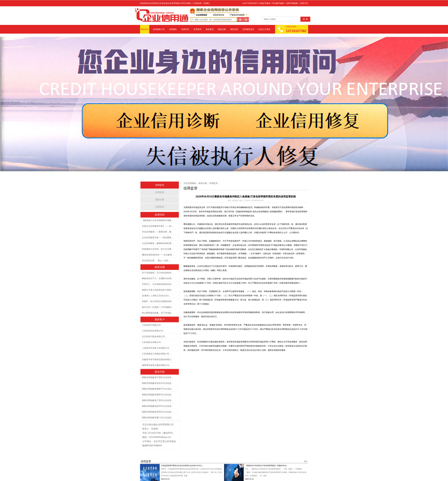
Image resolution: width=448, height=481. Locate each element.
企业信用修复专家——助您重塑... (157, 237)
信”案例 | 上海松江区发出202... (156, 296)
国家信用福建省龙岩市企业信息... (157, 383)
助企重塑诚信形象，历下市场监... (157, 313)
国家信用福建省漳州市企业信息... (157, 412)
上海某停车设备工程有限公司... (156, 348)
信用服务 (173, 29)
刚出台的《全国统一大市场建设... (157, 307)
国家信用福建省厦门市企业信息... (157, 418)
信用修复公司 (159, 29)
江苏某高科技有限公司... (153, 331)
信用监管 (160, 207)
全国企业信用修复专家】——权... (157, 226)
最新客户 (160, 319)
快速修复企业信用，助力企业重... (157, 249)
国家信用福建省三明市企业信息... (157, 400)
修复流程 (234, 29)
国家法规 (160, 200)
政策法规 (222, 29)
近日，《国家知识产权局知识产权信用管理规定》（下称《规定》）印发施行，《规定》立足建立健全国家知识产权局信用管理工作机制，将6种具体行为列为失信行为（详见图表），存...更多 (276, 472)
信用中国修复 (292, 3)
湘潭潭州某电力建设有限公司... (156, 365)
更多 (306, 461)
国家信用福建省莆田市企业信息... (157, 395)
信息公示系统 (264, 29)
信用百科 (185, 29)
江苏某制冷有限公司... (152, 342)
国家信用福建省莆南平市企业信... (157, 389)
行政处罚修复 (264, 3)
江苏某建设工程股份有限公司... (156, 354)
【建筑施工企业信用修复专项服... (157, 220)
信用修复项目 (248, 29)
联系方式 (304, 3)
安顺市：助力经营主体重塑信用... (157, 301)
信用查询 (197, 29)
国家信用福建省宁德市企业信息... (157, 377)
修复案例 (210, 29)
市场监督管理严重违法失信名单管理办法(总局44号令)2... (182, 466)
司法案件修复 (278, 3)
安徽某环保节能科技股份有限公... (157, 359)
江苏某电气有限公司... (152, 325)
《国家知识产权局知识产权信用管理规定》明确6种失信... (266, 466)
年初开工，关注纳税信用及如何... (157, 284)
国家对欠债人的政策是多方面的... (157, 290)
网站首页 (145, 29)
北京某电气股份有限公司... (154, 336)
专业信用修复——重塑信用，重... (157, 232)
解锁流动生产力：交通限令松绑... (157, 278)
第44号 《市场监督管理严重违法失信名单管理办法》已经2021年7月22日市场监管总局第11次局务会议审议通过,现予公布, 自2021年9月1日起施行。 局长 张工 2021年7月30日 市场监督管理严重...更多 (192, 472)
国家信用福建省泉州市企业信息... (157, 406)
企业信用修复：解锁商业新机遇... (157, 243)
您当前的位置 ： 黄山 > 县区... (156, 260)
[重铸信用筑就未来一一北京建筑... (158, 255)
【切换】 (206, 3)
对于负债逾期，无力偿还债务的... (157, 273)
